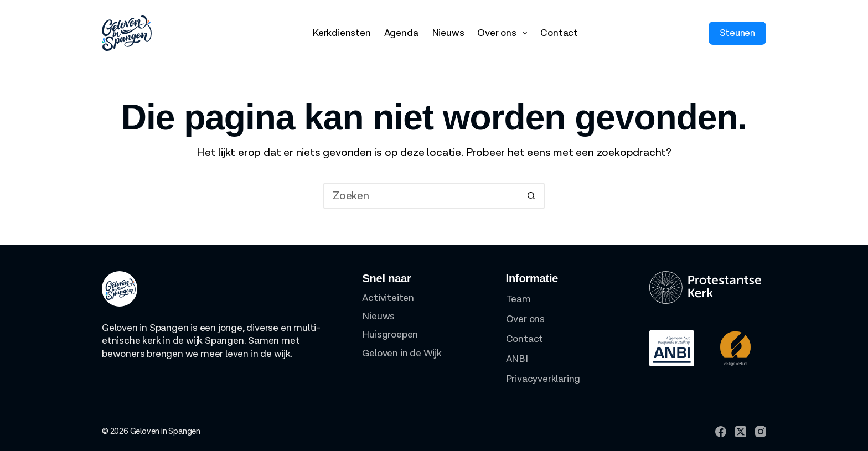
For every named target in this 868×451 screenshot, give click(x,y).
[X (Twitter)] (741, 432)
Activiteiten (388, 298)
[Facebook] (721, 432)
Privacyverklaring (543, 379)
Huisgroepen (390, 335)
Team (518, 299)
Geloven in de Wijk (402, 353)
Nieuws (448, 33)
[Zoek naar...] (421, 196)
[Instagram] (761, 432)
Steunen (737, 33)
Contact (559, 33)
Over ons (504, 33)
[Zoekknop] (531, 196)
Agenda (401, 33)
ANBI (517, 359)
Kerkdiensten (342, 33)
